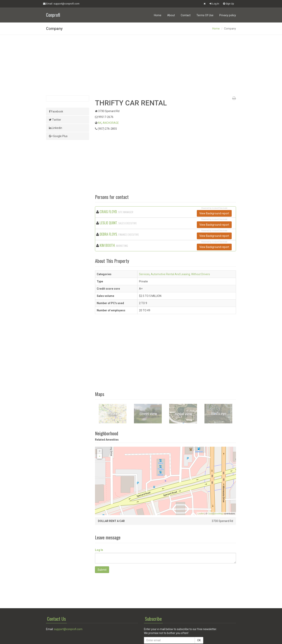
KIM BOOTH (107, 245)
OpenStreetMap (216, 514)
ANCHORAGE (111, 123)
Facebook (56, 111)
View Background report (214, 213)
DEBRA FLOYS (108, 234)
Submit (102, 570)
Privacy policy (228, 15)
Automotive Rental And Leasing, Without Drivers (180, 274)
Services (144, 274)
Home (158, 15)
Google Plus (58, 136)
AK (100, 123)
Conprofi (53, 14)
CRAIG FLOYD (108, 212)
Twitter (55, 120)
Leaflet (201, 514)
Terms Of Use (205, 15)
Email (61, 4)
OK (199, 640)
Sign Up (229, 4)
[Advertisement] (141, 65)
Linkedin (56, 128)
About (171, 15)
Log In (214, 4)
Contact (186, 15)
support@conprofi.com (68, 629)
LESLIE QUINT (108, 223)
